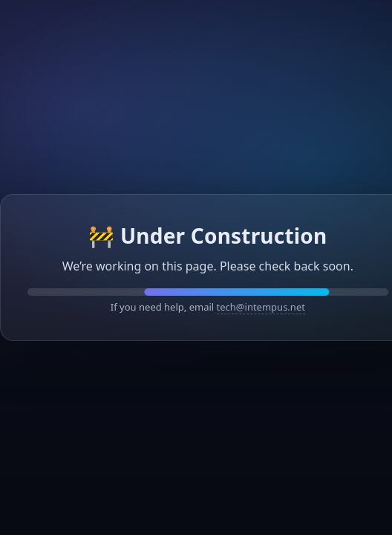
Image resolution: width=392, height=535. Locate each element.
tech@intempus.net (261, 307)
